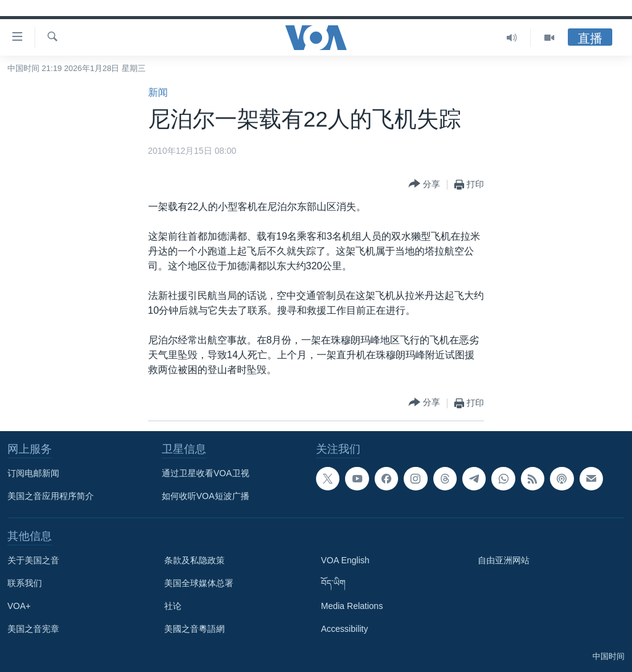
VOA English (345, 560)
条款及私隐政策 (194, 560)
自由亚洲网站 (504, 560)
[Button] (424, 184)
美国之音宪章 (33, 629)
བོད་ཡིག (333, 583)
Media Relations (352, 606)
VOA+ (19, 606)
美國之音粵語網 (194, 629)
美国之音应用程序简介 (51, 496)
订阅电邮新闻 (33, 473)
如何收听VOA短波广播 (206, 496)
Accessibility (344, 629)
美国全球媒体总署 (199, 583)
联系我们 (25, 583)
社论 (173, 606)
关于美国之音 (33, 560)
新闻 (158, 92)
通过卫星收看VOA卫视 (206, 473)
